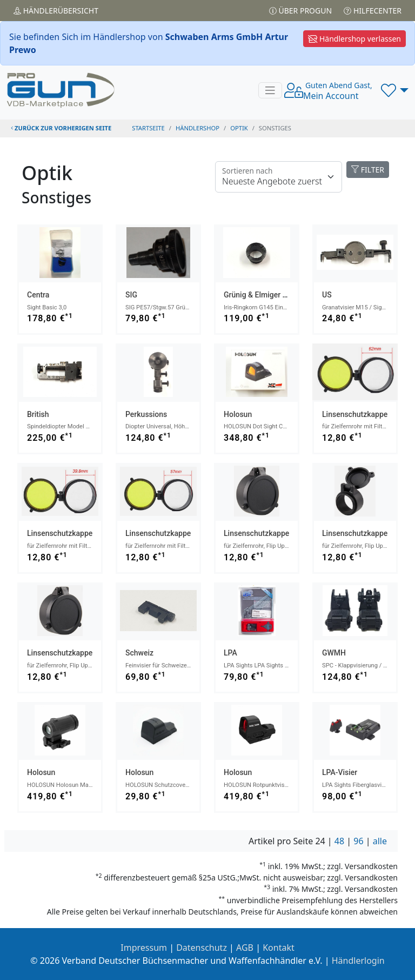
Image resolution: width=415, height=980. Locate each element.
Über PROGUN (300, 11)
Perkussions (146, 414)
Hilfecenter (373, 11)
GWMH (334, 653)
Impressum (144, 948)
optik (239, 128)
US (327, 295)
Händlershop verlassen (354, 39)
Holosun (238, 414)
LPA (230, 653)
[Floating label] (279, 177)
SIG (131, 295)
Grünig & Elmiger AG (258, 295)
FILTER (368, 170)
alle (380, 841)
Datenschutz (202, 948)
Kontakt (279, 948)
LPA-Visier (340, 772)
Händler (56, 11)
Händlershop (198, 128)
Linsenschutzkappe (355, 414)
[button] (395, 90)
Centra (38, 295)
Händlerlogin (358, 961)
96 (358, 841)
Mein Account (338, 91)
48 (339, 841)
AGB (245, 948)
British (38, 414)
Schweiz (139, 653)
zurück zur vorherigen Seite (61, 128)
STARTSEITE (148, 128)
